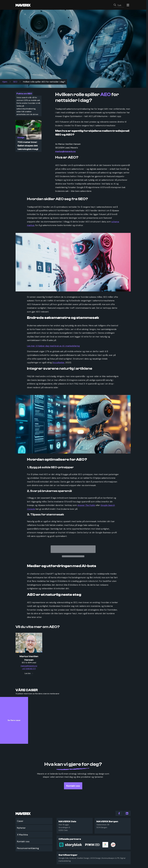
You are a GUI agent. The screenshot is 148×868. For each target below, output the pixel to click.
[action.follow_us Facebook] (119, 813)
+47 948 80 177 (29, 669)
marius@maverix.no (29, 666)
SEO (15, 82)
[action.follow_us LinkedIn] (127, 813)
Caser (20, 821)
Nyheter (21, 828)
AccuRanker (59, 363)
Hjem (5, 82)
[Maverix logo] (26, 5)
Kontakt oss (23, 841)
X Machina (22, 835)
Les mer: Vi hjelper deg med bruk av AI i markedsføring (53, 346)
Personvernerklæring (28, 848)
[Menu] (128, 5)
